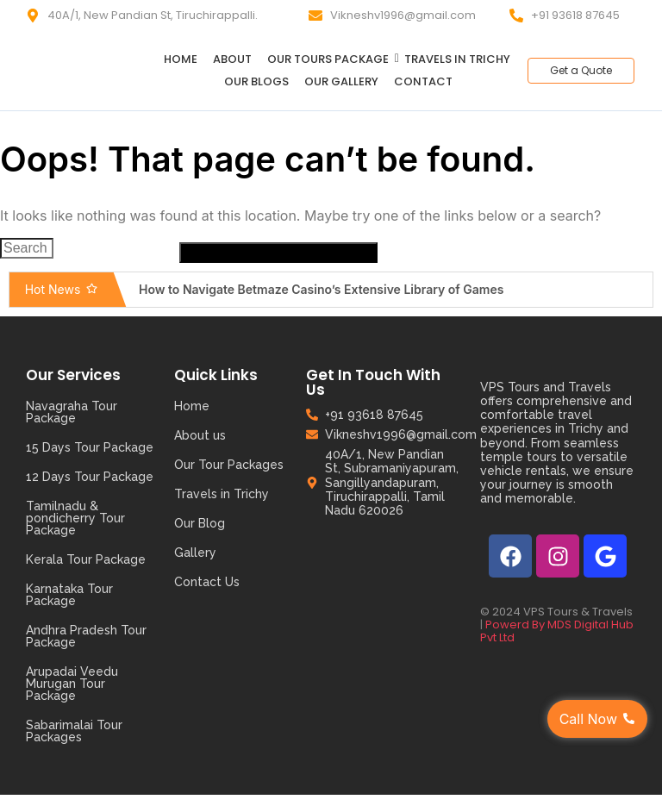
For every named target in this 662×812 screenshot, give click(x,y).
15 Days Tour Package (90, 447)
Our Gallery (341, 81)
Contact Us (207, 582)
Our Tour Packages (229, 465)
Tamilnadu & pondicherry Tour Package (75, 518)
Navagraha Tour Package (72, 412)
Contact (423, 81)
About (232, 59)
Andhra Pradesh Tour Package (86, 636)
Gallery (195, 553)
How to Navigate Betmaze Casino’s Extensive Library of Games (321, 289)
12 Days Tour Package (90, 477)
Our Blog (200, 523)
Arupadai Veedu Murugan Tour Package (72, 684)
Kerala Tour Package (86, 559)
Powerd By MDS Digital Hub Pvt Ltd (557, 631)
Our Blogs (256, 81)
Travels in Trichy (457, 59)
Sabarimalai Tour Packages (74, 731)
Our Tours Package (331, 59)
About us (200, 435)
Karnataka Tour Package (69, 595)
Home (181, 59)
